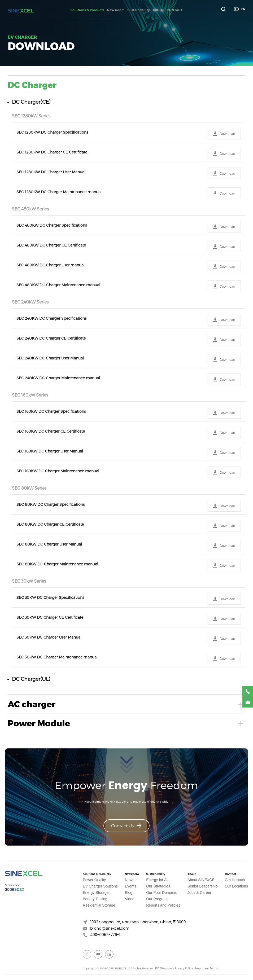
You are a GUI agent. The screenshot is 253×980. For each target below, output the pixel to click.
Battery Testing (95, 899)
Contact (230, 874)
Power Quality (94, 880)
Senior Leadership (203, 886)
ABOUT (158, 10)
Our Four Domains (161, 893)
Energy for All (157, 880)
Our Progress (157, 899)
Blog (129, 893)
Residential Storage (99, 905)
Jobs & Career (199, 893)
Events (131, 886)
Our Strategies (158, 886)
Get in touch (235, 880)
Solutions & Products (87, 10)
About (192, 874)
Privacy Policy (183, 968)
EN (243, 9)
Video (130, 899)
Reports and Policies (163, 905)
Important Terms (206, 968)
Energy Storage (96, 893)
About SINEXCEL (202, 880)
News (130, 880)
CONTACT (175, 10)
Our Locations (236, 886)
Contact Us (126, 826)
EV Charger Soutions (100, 886)
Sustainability (139, 10)
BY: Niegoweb (164, 968)
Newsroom (116, 10)
